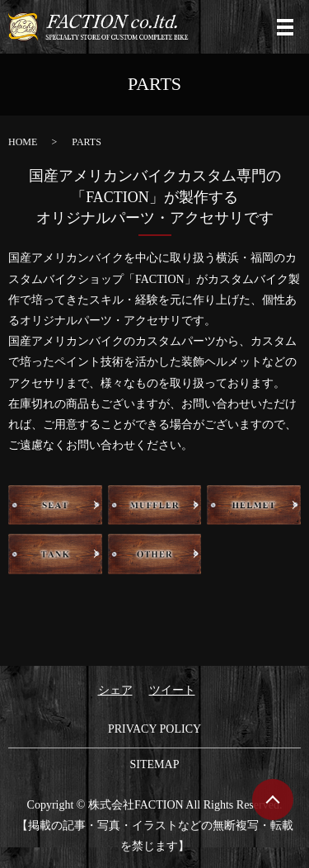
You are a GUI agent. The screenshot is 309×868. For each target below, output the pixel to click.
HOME (23, 142)
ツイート (172, 690)
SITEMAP (155, 764)
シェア (115, 690)
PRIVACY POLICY (154, 729)
